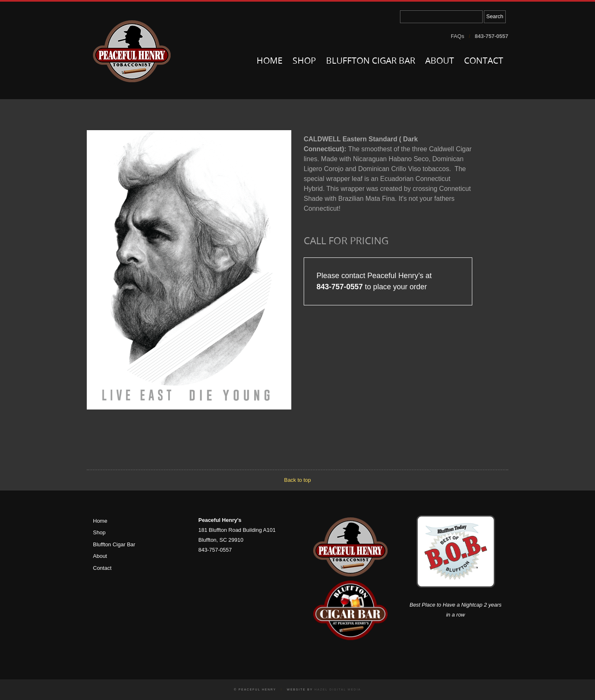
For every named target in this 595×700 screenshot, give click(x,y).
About (440, 61)
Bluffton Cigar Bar (371, 61)
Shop (304, 61)
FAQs (458, 36)
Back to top (297, 480)
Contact (484, 61)
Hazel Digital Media (338, 689)
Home (270, 61)
